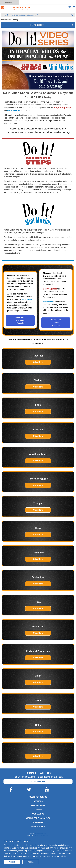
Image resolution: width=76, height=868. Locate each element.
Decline (31, 862)
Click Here (38, 362)
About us (38, 801)
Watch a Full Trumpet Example (56, 323)
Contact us (38, 814)
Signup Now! (38, 782)
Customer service (38, 797)
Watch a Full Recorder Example (20, 320)
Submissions (38, 822)
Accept (12, 862)
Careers (38, 810)
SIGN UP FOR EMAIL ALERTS (38, 818)
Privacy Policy (38, 827)
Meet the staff (38, 805)
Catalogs (9, 2)
